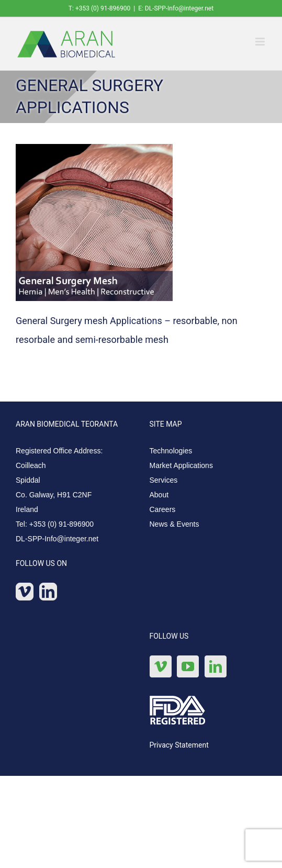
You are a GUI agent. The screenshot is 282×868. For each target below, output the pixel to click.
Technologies (171, 451)
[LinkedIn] (48, 592)
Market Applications (181, 465)
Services (164, 480)
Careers (163, 509)
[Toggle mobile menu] (261, 42)
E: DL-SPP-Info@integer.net (176, 8)
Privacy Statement (179, 745)
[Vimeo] (25, 592)
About (159, 495)
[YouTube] (188, 666)
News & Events (174, 524)
